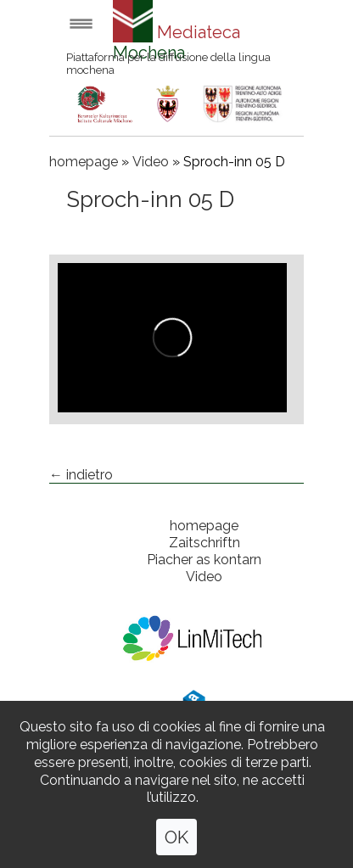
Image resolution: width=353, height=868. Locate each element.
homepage (84, 162)
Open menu (81, 23)
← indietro (81, 475)
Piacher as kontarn (204, 560)
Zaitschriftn (205, 543)
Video (151, 162)
